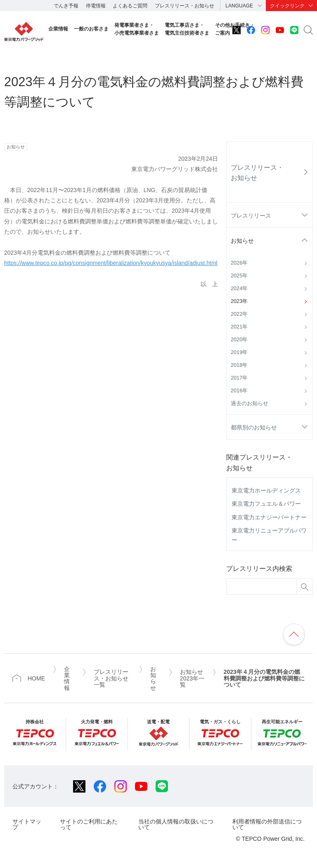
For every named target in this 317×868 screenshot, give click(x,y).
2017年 (239, 378)
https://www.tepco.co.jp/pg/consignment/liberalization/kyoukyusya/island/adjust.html (111, 263)
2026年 (239, 263)
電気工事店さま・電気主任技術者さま (187, 29)
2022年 (239, 314)
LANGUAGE (239, 6)
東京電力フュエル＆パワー (266, 504)
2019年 (239, 352)
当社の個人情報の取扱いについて (176, 824)
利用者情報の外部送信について (267, 824)
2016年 (239, 391)
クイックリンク (287, 6)
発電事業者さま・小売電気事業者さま (137, 29)
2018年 (239, 365)
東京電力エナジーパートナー (269, 517)
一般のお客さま (91, 29)
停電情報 (96, 6)
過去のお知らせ (250, 404)
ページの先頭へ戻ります (294, 634)
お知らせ (242, 241)
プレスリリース (251, 216)
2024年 (239, 289)
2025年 (239, 276)
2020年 (239, 340)
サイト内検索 (308, 30)
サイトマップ (27, 824)
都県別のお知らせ (254, 427)
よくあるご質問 (130, 6)
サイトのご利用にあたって (89, 824)
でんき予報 (66, 6)
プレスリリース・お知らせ (185, 6)
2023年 (239, 301)
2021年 (239, 327)
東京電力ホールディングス (266, 490)
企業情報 (58, 29)
